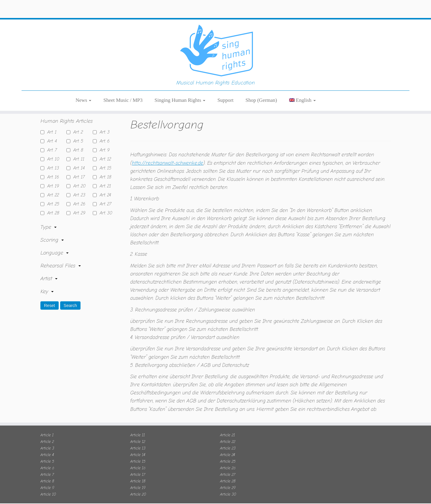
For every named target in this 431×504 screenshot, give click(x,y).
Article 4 (47, 447)
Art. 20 (78, 178)
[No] (424, 495)
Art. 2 (77, 125)
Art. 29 (78, 205)
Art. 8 (77, 143)
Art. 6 (103, 134)
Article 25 (228, 454)
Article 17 (138, 467)
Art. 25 (52, 196)
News (84, 75)
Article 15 (138, 454)
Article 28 (228, 473)
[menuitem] (302, 75)
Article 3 (47, 440)
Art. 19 (52, 178)
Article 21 (227, 427)
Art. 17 (78, 169)
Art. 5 (77, 134)
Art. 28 (52, 205)
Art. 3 (103, 125)
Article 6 (47, 460)
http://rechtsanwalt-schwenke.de (168, 155)
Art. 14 (78, 161)
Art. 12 (104, 152)
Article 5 (47, 454)
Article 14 (138, 447)
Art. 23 (78, 187)
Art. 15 (104, 161)
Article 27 (228, 467)
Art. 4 (51, 134)
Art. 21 (104, 178)
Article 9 (47, 480)
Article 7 (47, 467)
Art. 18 (104, 169)
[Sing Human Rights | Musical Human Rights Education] (215, 27)
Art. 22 (52, 187)
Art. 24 (104, 187)
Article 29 (228, 480)
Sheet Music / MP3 (123, 75)
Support (225, 75)
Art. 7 (51, 143)
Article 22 (228, 434)
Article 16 (138, 460)
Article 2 (47, 434)
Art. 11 (77, 152)
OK (299, 495)
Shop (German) (261, 75)
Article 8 (47, 473)
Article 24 (227, 447)
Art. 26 (78, 196)
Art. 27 (104, 196)
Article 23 (228, 440)
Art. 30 (104, 205)
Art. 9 (103, 143)
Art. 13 (52, 161)
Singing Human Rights (180, 75)
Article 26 (228, 460)
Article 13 (138, 440)
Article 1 (47, 427)
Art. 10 (52, 152)
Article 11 (138, 427)
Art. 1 (50, 125)
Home (47, 100)
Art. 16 (52, 169)
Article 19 (138, 480)
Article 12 (138, 434)
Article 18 (138, 473)
